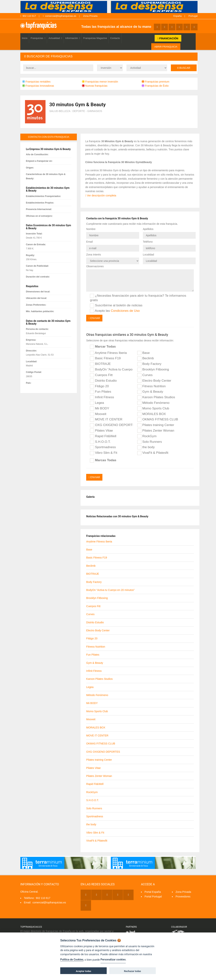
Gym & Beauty (150, 392)
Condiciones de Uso (125, 311)
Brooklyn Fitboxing (153, 370)
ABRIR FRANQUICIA (166, 47)
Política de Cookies (72, 960)
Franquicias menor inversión (100, 82)
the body (146, 447)
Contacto (115, 38)
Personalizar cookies (113, 960)
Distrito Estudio (103, 381)
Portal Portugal (153, 897)
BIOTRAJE (100, 364)
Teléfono (148, 242)
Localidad (148, 255)
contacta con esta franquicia (49, 137)
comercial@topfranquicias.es (60, 16)
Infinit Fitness (102, 397)
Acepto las (115, 311)
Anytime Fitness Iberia (108, 353)
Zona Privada (90, 16)
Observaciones (95, 266)
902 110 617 (28, 16)
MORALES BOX (152, 414)
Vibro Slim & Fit (104, 453)
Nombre (91, 229)
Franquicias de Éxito (155, 86)
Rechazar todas (133, 971)
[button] (109, 57)
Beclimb (145, 358)
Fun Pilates (101, 392)
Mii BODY (100, 408)
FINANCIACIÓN (168, 38)
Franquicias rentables (36, 82)
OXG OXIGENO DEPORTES (111, 425)
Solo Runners (150, 442)
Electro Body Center (154, 381)
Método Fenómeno (153, 403)
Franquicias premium (155, 82)
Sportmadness (103, 447)
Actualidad (55, 38)
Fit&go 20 (99, 386)
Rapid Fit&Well (103, 436)
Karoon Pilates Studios (156, 397)
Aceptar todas (84, 971)
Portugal (193, 16)
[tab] (109, 57)
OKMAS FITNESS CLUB (158, 419)
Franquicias (38, 38)
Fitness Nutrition (151, 386)
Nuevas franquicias (95, 86)
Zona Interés (94, 255)
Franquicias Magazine (95, 38)
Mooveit (98, 414)
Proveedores (183, 897)
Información (73, 38)
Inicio (25, 38)
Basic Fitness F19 (105, 358)
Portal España (153, 892)
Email (89, 242)
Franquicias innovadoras (38, 86)
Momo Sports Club (153, 408)
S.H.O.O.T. (100, 442)
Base (143, 353)
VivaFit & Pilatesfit (153, 453)
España (178, 16)
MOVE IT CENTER (106, 419)
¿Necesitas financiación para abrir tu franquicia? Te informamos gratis (138, 298)
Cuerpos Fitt (101, 375)
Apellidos (148, 229)
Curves (145, 375)
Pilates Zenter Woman (156, 431)
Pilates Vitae (101, 431)
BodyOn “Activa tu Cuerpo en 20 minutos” (111, 370)
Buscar (184, 68)
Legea (97, 403)
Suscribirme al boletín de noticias (116, 305)
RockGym (147, 436)
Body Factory (149, 364)
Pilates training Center (156, 425)
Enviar (94, 318)
